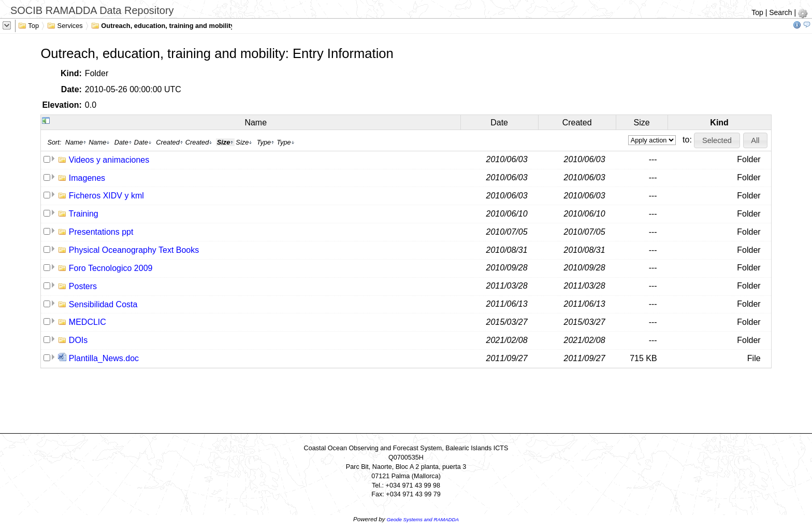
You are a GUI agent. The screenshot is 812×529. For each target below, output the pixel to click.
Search (780, 12)
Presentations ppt (101, 232)
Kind (719, 123)
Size (642, 123)
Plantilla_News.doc (104, 358)
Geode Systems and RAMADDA (423, 519)
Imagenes (87, 178)
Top (757, 12)
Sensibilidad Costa (103, 304)
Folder (97, 73)
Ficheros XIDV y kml (106, 196)
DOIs (78, 340)
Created (577, 123)
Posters (83, 286)
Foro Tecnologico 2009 (111, 268)
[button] (717, 140)
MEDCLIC (88, 322)
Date (499, 123)
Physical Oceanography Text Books (134, 250)
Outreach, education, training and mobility (163, 25)
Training (84, 214)
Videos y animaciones (109, 160)
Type (266, 142)
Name (256, 123)
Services (65, 25)
